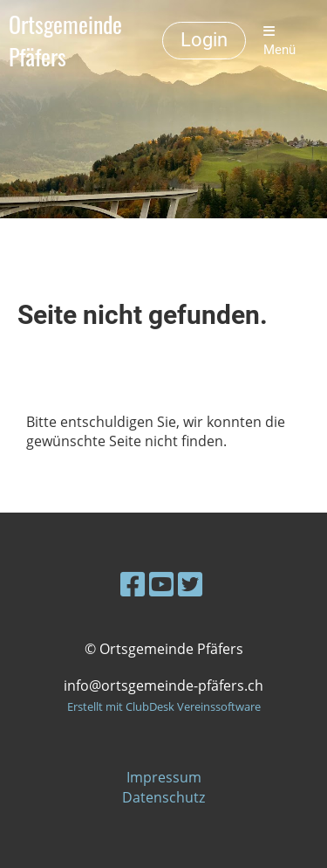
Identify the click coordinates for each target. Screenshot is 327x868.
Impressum (164, 777)
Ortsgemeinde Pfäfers (65, 41)
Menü (279, 41)
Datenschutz (163, 797)
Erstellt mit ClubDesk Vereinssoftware (164, 706)
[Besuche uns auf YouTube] (161, 584)
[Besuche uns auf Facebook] (133, 584)
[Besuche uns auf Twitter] (190, 584)
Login (204, 40)
